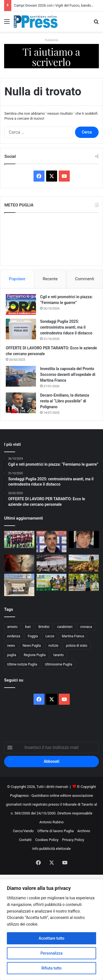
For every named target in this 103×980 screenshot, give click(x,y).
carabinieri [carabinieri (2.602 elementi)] (65, 627)
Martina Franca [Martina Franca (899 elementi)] (73, 636)
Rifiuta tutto (52, 968)
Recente (50, 279)
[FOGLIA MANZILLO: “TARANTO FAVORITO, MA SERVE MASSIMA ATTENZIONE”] (52, 542)
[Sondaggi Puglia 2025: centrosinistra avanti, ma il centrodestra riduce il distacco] (21, 329)
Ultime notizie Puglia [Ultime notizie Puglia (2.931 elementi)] (22, 664)
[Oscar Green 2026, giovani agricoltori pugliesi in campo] (52, 582)
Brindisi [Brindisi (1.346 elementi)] (44, 627)
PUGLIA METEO (51, 239)
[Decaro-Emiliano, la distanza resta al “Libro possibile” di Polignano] (21, 403)
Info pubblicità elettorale (52, 849)
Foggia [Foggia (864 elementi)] (33, 636)
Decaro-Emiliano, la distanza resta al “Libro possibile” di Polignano (65, 401)
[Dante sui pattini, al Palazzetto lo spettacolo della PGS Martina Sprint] (19, 563)
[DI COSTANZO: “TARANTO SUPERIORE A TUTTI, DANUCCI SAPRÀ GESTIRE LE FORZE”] (84, 539)
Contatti (25, 840)
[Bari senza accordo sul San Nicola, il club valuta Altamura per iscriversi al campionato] (52, 563)
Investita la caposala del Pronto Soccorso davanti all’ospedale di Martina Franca (68, 374)
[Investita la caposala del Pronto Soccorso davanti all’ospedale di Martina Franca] (21, 376)
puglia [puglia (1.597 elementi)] (12, 655)
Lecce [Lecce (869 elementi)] (50, 636)
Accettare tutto (52, 938)
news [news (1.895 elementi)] (11, 646)
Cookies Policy (47, 840)
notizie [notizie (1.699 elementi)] (54, 646)
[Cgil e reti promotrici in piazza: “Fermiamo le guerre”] (21, 304)
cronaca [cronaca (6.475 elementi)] (86, 627)
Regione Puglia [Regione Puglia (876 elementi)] (35, 655)
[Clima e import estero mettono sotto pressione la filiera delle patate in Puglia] (84, 563)
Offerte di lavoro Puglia (55, 831)
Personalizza (51, 953)
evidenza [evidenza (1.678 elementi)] (14, 636)
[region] (51, 930)
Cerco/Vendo (23, 831)
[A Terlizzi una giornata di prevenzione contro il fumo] (84, 582)
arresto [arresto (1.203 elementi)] (12, 627)
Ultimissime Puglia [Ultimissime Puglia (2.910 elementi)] (58, 664)
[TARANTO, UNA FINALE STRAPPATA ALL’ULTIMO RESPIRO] (19, 539)
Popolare (17, 279)
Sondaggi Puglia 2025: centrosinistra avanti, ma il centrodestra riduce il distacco (66, 327)
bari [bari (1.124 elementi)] (28, 627)
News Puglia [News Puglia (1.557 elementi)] (32, 646)
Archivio (84, 831)
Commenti (84, 279)
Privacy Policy (73, 840)
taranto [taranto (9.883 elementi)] (59, 655)
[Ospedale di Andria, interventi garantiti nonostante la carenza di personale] (19, 585)
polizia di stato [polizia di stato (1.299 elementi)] (77, 646)
